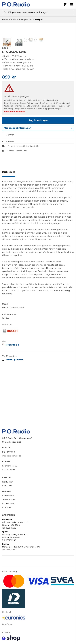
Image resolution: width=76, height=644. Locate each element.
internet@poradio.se (12, 456)
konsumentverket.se (14, 164)
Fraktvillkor (7, 482)
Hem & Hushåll (9, 19)
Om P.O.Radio (9, 500)
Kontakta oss (8, 496)
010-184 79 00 (8, 452)
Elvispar (39, 19)
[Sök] (38, 12)
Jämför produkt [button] (13, 412)
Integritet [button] (7, 507)
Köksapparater (25, 19)
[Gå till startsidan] (16, 4)
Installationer (8, 503)
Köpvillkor (7, 486)
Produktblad (12, 398)
